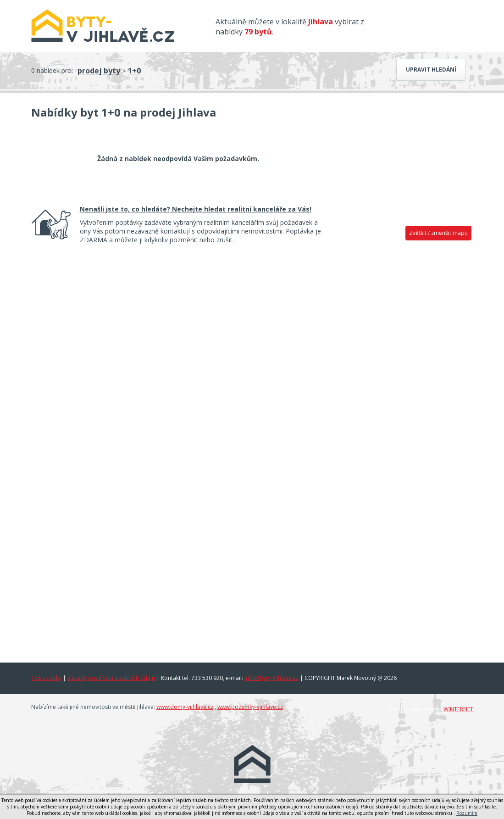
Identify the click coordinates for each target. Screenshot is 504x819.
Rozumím (467, 813)
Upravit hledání (431, 70)
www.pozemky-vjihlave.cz (250, 707)
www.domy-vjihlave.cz (185, 707)
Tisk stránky (46, 678)
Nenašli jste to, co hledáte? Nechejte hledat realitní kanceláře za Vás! (196, 209)
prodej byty (99, 71)
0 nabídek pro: (52, 70)
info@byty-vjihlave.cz (271, 678)
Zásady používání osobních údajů (111, 678)
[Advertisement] (404, 389)
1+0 (134, 71)
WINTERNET (458, 709)
